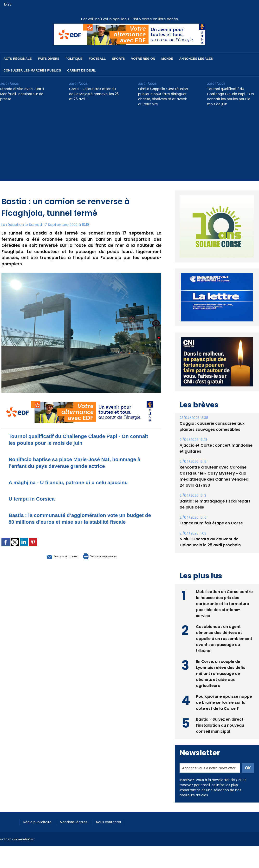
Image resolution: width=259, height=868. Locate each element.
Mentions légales (78, 822)
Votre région (143, 59)
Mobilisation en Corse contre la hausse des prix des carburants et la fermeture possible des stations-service (224, 603)
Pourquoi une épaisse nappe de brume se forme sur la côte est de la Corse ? (224, 702)
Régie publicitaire (39, 822)
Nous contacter (116, 822)
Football (97, 59)
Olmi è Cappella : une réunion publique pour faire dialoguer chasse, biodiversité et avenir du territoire (163, 96)
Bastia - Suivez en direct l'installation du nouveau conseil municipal (220, 725)
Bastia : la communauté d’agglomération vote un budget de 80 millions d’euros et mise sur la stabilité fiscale (80, 522)
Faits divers (49, 59)
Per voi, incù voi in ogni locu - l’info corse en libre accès (129, 19)
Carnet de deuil (81, 70)
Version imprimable (106, 562)
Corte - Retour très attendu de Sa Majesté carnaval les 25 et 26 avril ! (94, 94)
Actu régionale (18, 59)
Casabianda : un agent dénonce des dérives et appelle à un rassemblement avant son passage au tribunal (224, 638)
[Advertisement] (129, 147)
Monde (167, 59)
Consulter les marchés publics (32, 70)
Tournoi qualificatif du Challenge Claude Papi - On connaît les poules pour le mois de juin (230, 96)
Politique (74, 59)
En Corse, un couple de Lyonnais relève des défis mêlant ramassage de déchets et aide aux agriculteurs (221, 673)
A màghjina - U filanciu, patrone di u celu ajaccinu (77, 482)
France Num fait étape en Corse (211, 523)
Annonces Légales (196, 59)
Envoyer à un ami (55, 562)
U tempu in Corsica (35, 499)
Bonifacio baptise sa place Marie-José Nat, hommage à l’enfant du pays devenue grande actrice (81, 462)
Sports (118, 59)
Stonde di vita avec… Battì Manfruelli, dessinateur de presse (22, 94)
